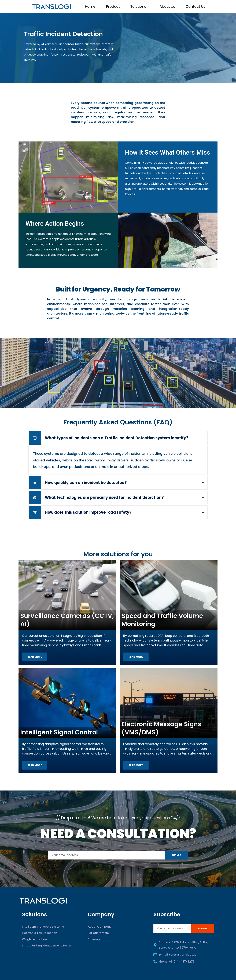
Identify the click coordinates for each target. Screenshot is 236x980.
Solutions (138, 6)
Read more (35, 657)
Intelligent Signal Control (59, 732)
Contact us (195, 6)
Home (90, 6)
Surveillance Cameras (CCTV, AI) (67, 620)
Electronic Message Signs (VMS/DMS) (161, 728)
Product (113, 6)
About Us (167, 6)
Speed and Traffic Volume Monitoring (162, 620)
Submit (176, 855)
